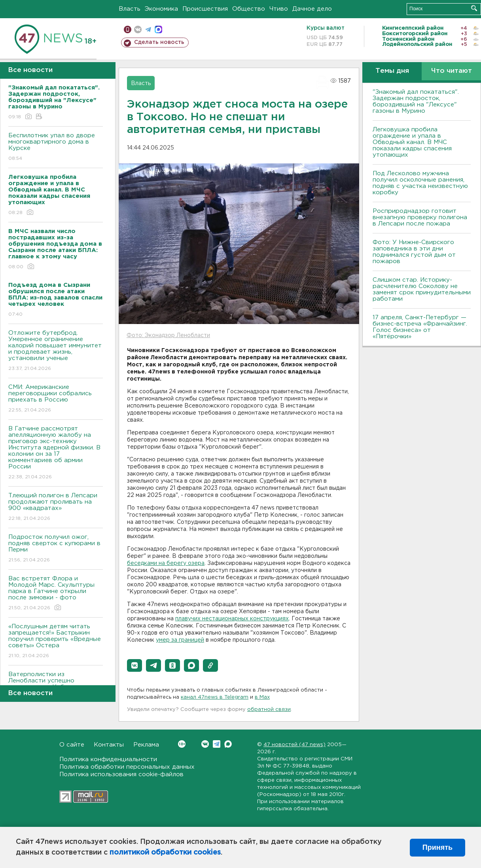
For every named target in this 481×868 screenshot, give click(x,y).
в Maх (262, 697)
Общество (249, 9)
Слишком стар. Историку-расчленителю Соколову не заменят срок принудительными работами (422, 289)
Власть (130, 9)
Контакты (109, 745)
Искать (474, 8)
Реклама (146, 745)
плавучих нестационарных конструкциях (232, 619)
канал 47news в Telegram (215, 697)
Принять (437, 847)
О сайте (72, 745)
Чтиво (279, 9)
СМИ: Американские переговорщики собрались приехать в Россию (56, 399)
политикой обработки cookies (165, 853)
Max (228, 744)
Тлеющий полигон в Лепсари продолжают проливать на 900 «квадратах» (56, 507)
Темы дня (392, 71)
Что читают (452, 71)
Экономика (161, 9)
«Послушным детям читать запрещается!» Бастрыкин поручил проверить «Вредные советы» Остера (56, 642)
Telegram (217, 744)
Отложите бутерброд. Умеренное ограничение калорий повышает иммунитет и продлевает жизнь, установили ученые (56, 351)
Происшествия (205, 9)
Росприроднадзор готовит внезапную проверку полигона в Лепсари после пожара (420, 217)
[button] (134, 665)
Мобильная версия (128, 29)
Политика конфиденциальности (108, 759)
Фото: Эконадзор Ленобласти (168, 335)
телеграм (148, 29)
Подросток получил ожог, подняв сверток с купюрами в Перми (56, 549)
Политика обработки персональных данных (127, 767)
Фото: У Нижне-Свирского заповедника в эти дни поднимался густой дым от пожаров (414, 252)
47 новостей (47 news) (294, 745)
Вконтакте (182, 744)
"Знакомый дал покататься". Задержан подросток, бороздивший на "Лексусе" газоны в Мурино (416, 101)
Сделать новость (159, 42)
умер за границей (180, 640)
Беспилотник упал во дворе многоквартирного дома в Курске (56, 147)
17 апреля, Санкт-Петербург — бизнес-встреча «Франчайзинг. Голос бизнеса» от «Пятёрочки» (420, 327)
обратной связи (269, 710)
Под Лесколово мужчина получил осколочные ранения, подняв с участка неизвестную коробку (420, 183)
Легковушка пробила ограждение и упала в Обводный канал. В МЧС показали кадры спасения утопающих (412, 142)
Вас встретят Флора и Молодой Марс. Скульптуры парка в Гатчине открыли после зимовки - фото (56, 594)
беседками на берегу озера (166, 563)
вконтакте (138, 29)
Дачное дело (312, 9)
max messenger (158, 29)
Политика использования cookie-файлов (121, 774)
